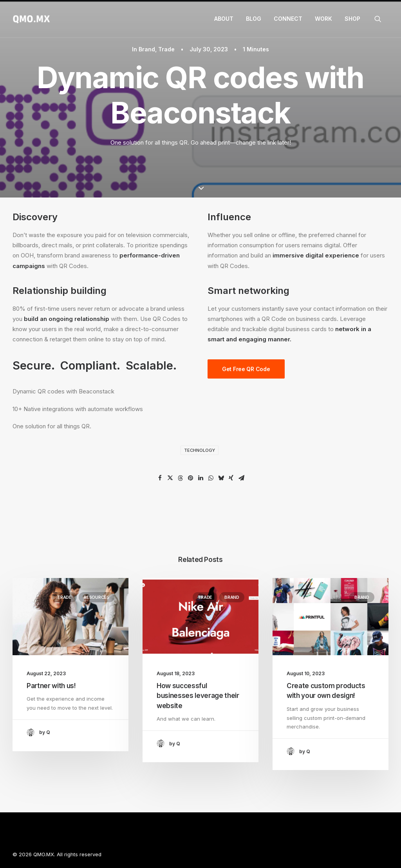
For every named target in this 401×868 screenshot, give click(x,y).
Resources (97, 597)
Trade (166, 49)
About (224, 19)
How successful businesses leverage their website (198, 696)
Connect (288, 19)
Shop (352, 19)
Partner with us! (51, 686)
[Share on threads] (180, 478)
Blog (254, 19)
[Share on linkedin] (200, 478)
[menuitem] (224, 19)
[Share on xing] (231, 478)
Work (323, 19)
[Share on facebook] (160, 478)
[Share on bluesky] (221, 478)
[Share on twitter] (170, 478)
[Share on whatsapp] (211, 478)
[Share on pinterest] (190, 478)
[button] (381, 19)
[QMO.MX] (31, 19)
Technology (200, 450)
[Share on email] (241, 478)
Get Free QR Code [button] (246, 369)
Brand (147, 49)
